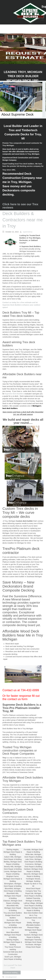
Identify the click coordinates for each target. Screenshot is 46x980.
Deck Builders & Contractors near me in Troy (23, 220)
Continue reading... (12, 973)
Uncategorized (11, 977)
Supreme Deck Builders (14, 394)
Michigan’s (37, 406)
